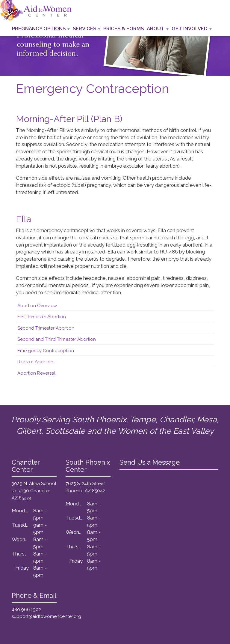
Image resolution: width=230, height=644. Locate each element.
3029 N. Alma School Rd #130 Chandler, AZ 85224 (34, 491)
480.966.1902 (26, 610)
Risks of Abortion (35, 362)
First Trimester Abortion (42, 317)
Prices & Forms (124, 28)
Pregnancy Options (41, 28)
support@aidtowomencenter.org (46, 616)
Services (87, 28)
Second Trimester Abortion (46, 328)
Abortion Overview (37, 306)
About (158, 28)
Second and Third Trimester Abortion (57, 339)
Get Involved (192, 28)
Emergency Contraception (46, 351)
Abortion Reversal (36, 373)
